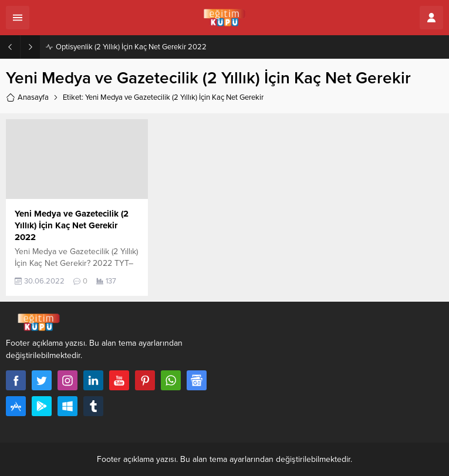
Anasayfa (27, 97)
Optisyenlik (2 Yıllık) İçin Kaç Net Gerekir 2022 (131, 47)
